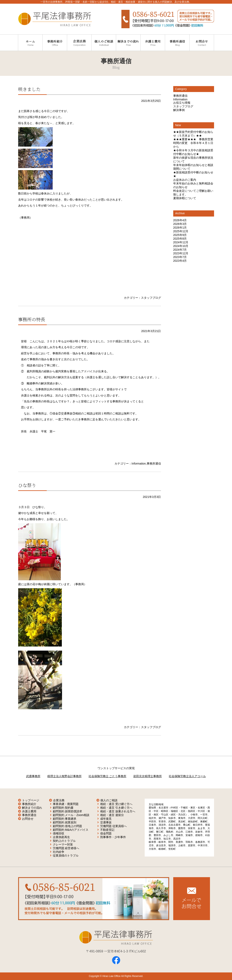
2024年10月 (181, 246)
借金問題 (106, 833)
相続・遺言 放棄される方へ (118, 811)
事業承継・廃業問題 (66, 804)
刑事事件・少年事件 (113, 837)
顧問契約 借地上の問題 (68, 826)
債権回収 (59, 833)
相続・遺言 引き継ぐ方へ (116, 808)
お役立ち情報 (182, 103)
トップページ (31, 800)
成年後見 (106, 819)
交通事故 (106, 822)
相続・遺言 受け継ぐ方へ (116, 804)
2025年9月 (180, 235)
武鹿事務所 (33, 776)
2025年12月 (181, 231)
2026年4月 (180, 220)
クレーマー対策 (63, 844)
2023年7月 (180, 257)
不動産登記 (107, 830)
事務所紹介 (29, 804)
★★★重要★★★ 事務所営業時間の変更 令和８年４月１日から (193, 143)
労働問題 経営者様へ (66, 848)
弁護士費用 (29, 811)
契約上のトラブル (64, 841)
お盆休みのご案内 (185, 180)
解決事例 (179, 110)
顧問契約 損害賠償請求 (68, 811)
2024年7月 (180, 250)
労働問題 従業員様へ (113, 826)
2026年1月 (180, 228)
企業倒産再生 (61, 837)
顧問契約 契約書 (63, 808)
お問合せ (28, 819)
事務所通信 (154, 464)
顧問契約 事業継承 (65, 819)
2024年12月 (181, 242)
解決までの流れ (32, 808)
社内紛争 (59, 852)
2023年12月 (181, 253)
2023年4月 (180, 261)
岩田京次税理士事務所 (148, 776)
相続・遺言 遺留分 (112, 815)
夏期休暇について (185, 198)
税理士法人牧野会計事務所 (64, 776)
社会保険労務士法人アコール (187, 776)
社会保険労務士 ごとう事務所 (108, 776)
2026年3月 (180, 224)
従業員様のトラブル (66, 855)
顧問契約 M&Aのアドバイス (71, 830)
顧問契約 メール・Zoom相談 (71, 815)
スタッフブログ (151, 298)
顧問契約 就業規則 (65, 822)
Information (139, 464)
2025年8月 (180, 239)
